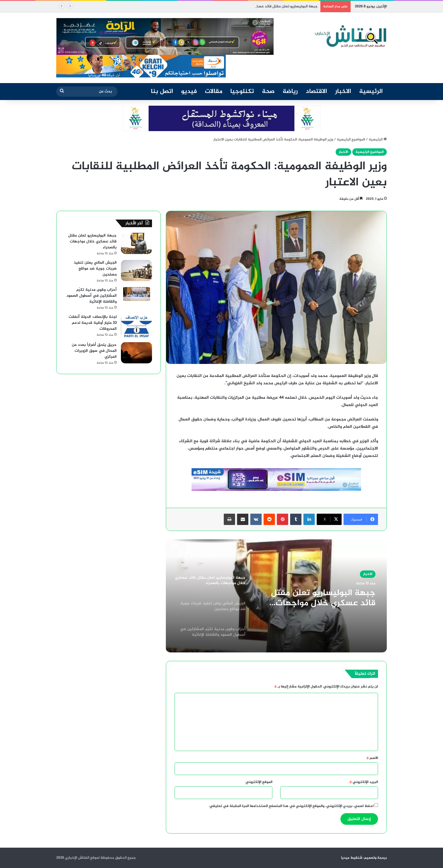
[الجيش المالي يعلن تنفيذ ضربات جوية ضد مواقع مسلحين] (136, 271)
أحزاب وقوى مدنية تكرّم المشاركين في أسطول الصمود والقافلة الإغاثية (92, 296)
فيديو (189, 92)
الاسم (372, 758)
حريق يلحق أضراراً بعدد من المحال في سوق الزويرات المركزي (94, 351)
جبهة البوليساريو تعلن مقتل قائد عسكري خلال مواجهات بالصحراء (323, 598)
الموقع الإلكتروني (259, 782)
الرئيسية (371, 92)
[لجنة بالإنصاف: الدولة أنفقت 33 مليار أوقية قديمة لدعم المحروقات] (136, 326)
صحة (268, 92)
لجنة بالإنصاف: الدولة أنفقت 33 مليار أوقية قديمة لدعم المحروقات (93, 323)
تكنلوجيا (242, 92)
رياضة (290, 92)
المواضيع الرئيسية (351, 140)
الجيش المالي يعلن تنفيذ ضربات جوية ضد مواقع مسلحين (95, 269)
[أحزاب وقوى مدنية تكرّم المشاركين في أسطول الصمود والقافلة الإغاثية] (136, 294)
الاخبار (343, 92)
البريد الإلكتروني (364, 782)
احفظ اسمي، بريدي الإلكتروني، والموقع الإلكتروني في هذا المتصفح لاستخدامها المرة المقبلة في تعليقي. (291, 806)
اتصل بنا (162, 92)
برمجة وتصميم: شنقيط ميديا (364, 858)
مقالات (214, 92)
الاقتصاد (316, 92)
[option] (276, 596)
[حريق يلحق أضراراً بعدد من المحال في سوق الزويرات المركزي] (136, 353)
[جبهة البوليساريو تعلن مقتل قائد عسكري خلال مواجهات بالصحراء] (136, 243)
